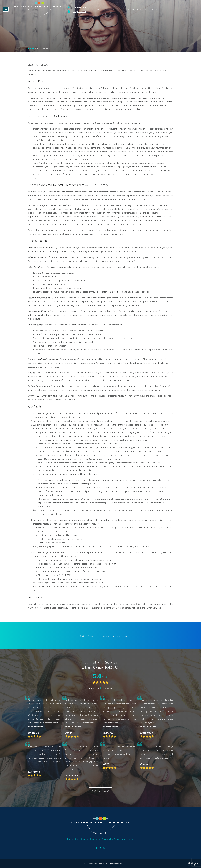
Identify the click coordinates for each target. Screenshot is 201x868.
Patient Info (138, 9)
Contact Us (188, 9)
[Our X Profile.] (100, 848)
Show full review (35, 726)
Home (97, 9)
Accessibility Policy (111, 839)
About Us (107, 9)
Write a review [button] (101, 790)
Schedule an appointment (116, 636)
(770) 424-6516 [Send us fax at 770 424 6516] (81, 11)
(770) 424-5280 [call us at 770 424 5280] (81, 7)
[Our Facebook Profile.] (96, 848)
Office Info (121, 9)
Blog (176, 9)
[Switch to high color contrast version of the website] (6, 9)
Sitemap (85, 839)
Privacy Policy (127, 839)
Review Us (167, 9)
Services (153, 9)
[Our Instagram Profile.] (104, 848)
